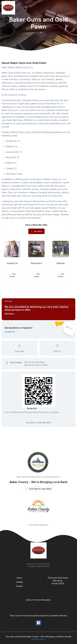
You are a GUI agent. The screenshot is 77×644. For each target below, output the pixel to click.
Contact (19, 586)
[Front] (9, 8)
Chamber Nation (38, 639)
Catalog (19, 582)
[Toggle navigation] (73, 8)
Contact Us (12, 263)
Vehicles (61, 263)
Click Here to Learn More (39, 489)
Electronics (36, 263)
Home (19, 578)
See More (36, 231)
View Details (12, 275)
